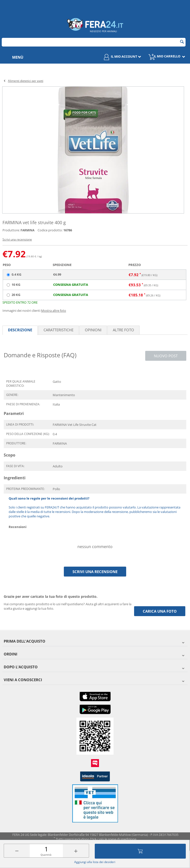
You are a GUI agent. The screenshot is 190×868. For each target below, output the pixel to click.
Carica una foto (160, 611)
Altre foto (123, 330)
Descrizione (20, 330)
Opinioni (93, 330)
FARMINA (27, 230)
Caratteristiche (59, 330)
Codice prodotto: (50, 230)
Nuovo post (166, 356)
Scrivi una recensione (17, 239)
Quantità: (46, 855)
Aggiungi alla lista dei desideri (95, 862)
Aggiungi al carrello (140, 851)
